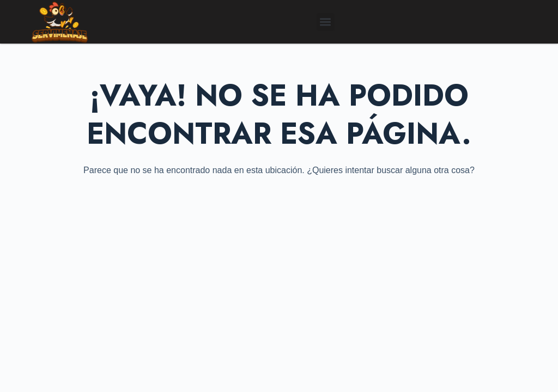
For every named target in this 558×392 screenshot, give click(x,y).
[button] (326, 22)
